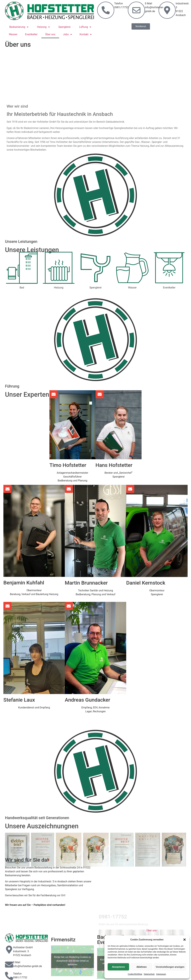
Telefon (17, 974)
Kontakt (86, 34)
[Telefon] (9, 976)
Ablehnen (141, 967)
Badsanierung (19, 27)
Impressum (161, 974)
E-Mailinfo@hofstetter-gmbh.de (154, 7)
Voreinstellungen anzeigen (170, 967)
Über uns (50, 34)
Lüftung (85, 27)
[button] (185, 940)
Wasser (13, 34)
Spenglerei (64, 27)
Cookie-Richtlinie (135, 974)
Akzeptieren (118, 967)
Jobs (67, 34)
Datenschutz (149, 974)
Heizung (43, 27)
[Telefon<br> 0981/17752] (106, 10)
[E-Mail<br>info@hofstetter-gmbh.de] (136, 10)
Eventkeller (31, 34)
